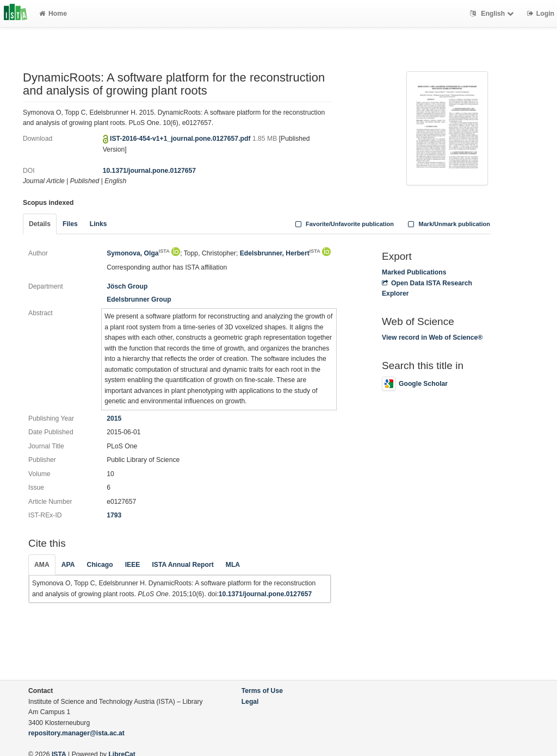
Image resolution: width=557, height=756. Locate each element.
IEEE (133, 565)
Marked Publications (414, 272)
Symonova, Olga (138, 253)
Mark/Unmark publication (448, 224)
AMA (42, 565)
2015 (114, 418)
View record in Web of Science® (432, 338)
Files (70, 224)
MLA (233, 565)
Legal (250, 702)
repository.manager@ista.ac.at (76, 733)
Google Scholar (415, 384)
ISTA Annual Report (182, 565)
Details (40, 224)
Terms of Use (262, 691)
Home (53, 14)
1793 (114, 515)
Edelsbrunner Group (139, 299)
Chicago (100, 565)
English (493, 14)
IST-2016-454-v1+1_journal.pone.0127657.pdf (181, 139)
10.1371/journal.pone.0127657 (149, 171)
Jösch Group (127, 286)
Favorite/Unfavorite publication (343, 224)
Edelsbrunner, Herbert (280, 253)
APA (68, 565)
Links (98, 224)
